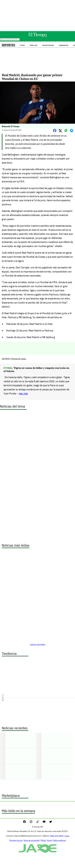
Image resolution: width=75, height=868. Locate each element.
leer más (23, 393)
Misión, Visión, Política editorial (53, 840)
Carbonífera (63, 45)
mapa (67, 836)
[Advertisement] (37, 16)
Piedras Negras (48, 45)
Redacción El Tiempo (11, 126)
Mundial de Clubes (19, 359)
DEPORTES (8, 45)
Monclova (34, 45)
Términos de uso (16, 840)
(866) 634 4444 (57, 836)
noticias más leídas (38, 644)
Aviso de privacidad (32, 840)
